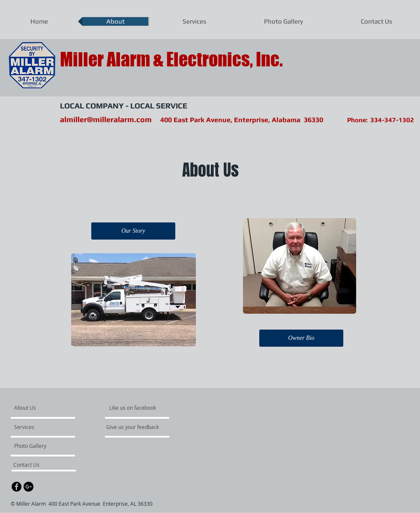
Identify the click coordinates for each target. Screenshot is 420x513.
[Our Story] (133, 231)
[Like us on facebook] (135, 408)
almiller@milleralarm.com (106, 119)
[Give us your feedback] (137, 427)
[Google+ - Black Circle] (28, 487)
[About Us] (47, 408)
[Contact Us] (36, 465)
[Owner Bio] (301, 338)
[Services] (39, 427)
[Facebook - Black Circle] (16, 487)
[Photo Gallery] (37, 446)
